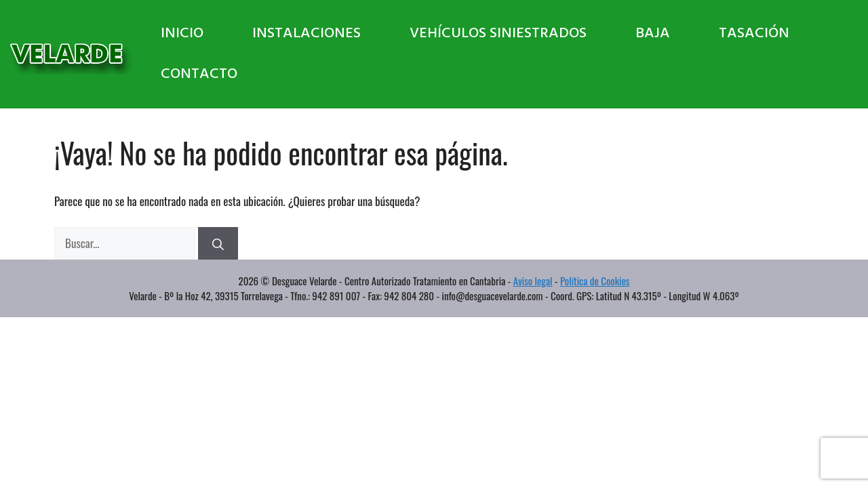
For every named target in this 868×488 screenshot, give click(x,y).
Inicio (182, 34)
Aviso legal (533, 281)
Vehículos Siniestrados (498, 34)
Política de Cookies (595, 281)
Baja (653, 34)
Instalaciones (307, 34)
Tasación (754, 34)
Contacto (199, 74)
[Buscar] (218, 243)
